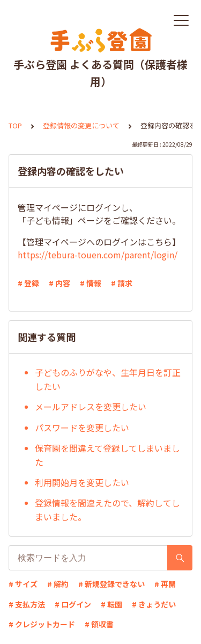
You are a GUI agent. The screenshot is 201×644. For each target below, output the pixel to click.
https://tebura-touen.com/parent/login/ (98, 255)
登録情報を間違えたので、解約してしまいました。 (107, 510)
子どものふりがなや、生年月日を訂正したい (108, 379)
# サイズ (23, 584)
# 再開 (165, 584)
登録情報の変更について (81, 125)
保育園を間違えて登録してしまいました (107, 455)
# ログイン (73, 604)
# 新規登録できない (111, 584)
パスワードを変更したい (82, 428)
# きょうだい (154, 604)
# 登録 (28, 283)
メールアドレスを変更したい (91, 407)
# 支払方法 (27, 604)
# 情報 (91, 283)
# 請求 (122, 283)
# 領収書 (99, 624)
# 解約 (58, 584)
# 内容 (59, 283)
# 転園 (111, 604)
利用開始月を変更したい (82, 482)
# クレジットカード (42, 624)
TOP (15, 125)
